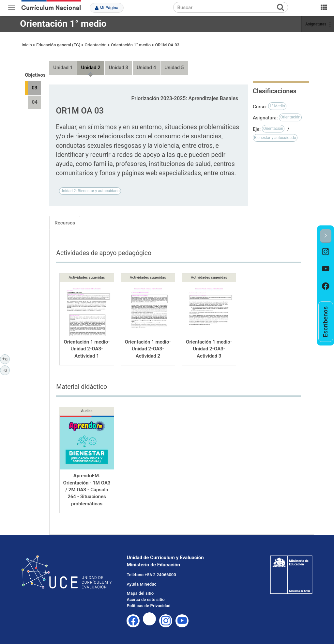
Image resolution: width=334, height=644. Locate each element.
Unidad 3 (119, 62)
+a (6, 359)
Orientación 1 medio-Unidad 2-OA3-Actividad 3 (209, 343)
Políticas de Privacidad (148, 600)
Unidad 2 (91, 62)
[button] (326, 236)
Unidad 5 (174, 62)
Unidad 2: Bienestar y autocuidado (90, 185)
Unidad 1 (63, 62)
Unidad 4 (146, 62)
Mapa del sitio (140, 587)
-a (6, 370)
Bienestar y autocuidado (275, 131)
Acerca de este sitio (145, 594)
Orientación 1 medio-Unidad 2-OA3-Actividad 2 (148, 343)
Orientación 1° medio (63, 24)
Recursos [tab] (65, 217)
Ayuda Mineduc (141, 578)
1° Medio (277, 100)
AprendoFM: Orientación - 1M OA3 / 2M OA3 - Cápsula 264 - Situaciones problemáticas (87, 484)
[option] (326, 252)
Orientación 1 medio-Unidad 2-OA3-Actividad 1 (87, 343)
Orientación (290, 111)
